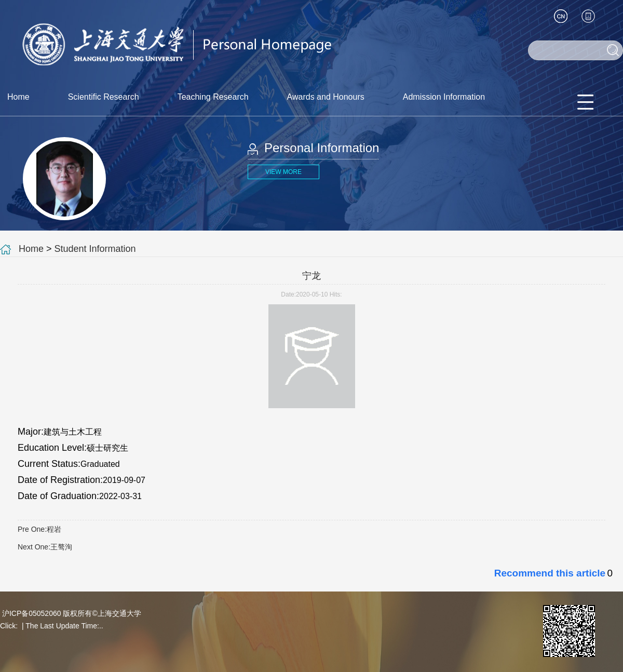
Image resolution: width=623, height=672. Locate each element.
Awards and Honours (326, 97)
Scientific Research (104, 97)
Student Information (95, 249)
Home (18, 97)
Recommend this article (550, 573)
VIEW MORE (283, 172)
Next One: (45, 547)
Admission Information (444, 97)
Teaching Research (213, 97)
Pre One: (39, 529)
